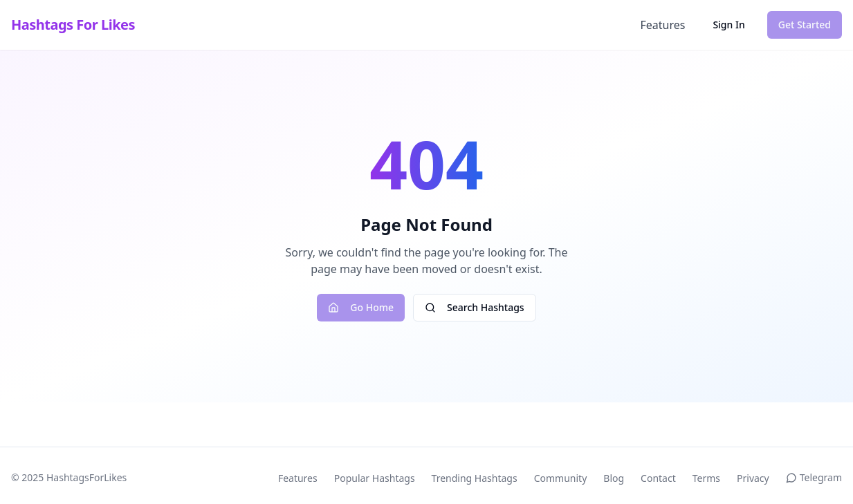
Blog (614, 478)
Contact (658, 478)
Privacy (753, 478)
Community (561, 478)
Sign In (728, 25)
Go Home (361, 307)
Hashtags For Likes (73, 25)
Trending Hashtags (475, 478)
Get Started (805, 25)
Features (662, 25)
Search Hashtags (475, 307)
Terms (706, 478)
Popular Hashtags (375, 478)
